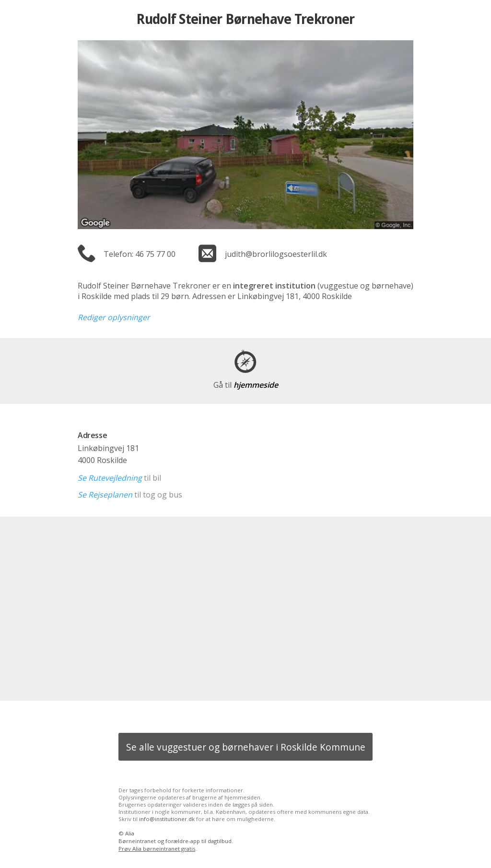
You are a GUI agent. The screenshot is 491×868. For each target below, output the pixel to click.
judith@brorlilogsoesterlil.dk (276, 254)
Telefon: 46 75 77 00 (140, 254)
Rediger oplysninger (114, 317)
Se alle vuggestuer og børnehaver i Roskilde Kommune (246, 747)
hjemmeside (246, 385)
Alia (130, 833)
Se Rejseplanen (105, 495)
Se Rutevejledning (110, 478)
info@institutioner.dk (167, 819)
